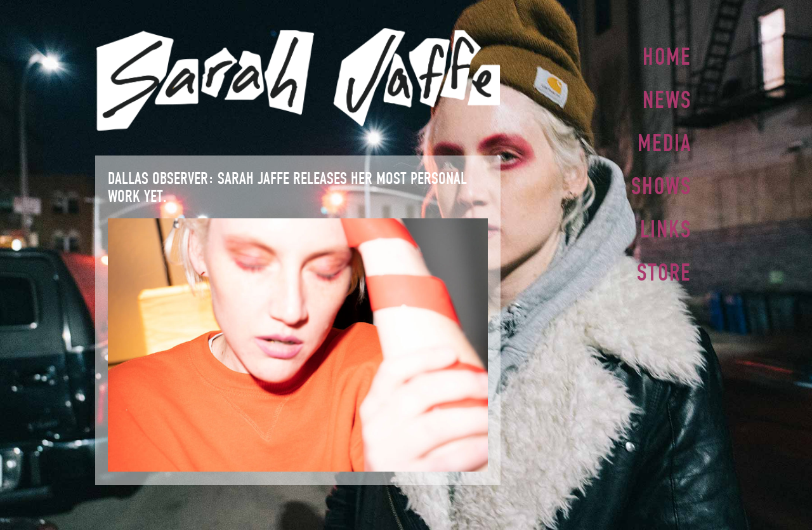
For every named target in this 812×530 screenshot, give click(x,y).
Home (667, 56)
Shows (661, 182)
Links (666, 224)
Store (664, 266)
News (667, 98)
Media (665, 140)
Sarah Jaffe (298, 79)
